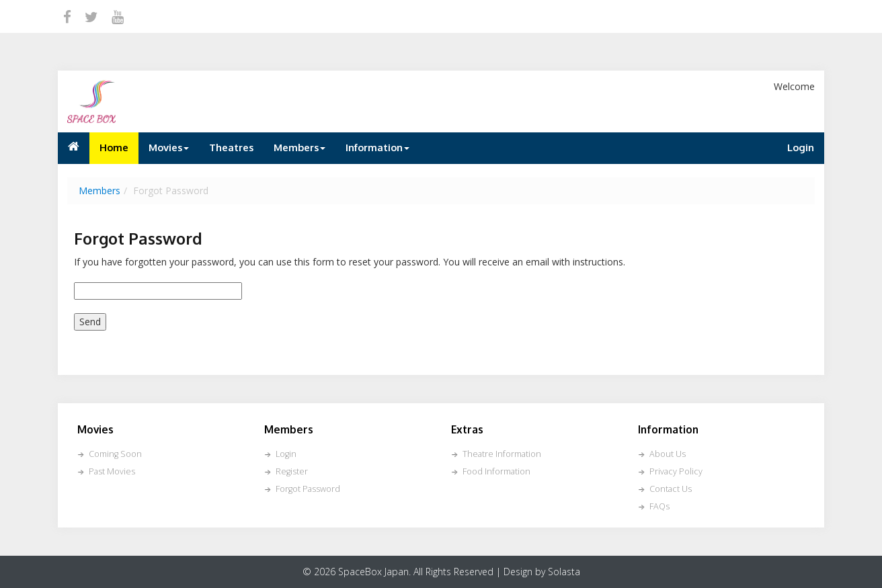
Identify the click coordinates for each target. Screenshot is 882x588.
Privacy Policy (676, 471)
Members (299, 147)
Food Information (496, 471)
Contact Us (671, 489)
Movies (169, 147)
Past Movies (112, 471)
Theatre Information (502, 454)
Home (114, 147)
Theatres (231, 147)
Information (377, 147)
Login (801, 147)
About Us (668, 454)
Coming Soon (115, 454)
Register (292, 471)
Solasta (564, 572)
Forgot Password (308, 489)
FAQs (659, 506)
